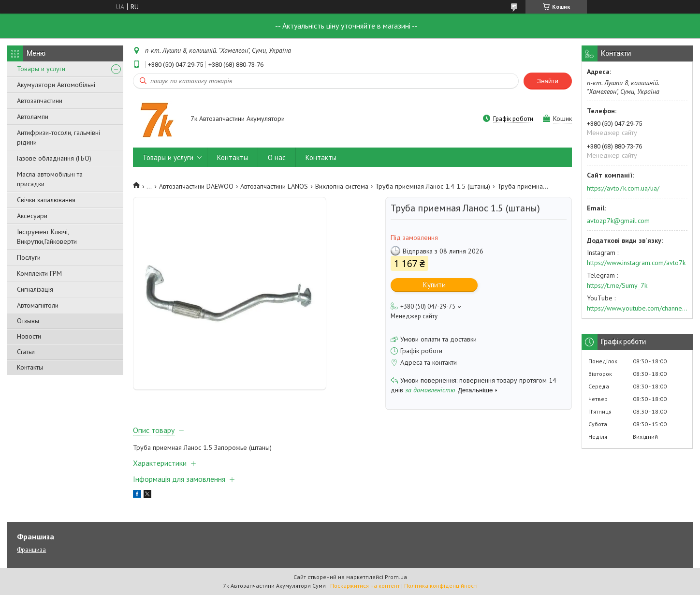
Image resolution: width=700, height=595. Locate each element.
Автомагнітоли (38, 305)
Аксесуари (32, 216)
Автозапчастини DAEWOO (196, 186)
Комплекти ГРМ (39, 273)
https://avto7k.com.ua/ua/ (623, 188)
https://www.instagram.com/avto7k (636, 263)
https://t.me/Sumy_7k (617, 285)
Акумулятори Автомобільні (56, 85)
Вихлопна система (342, 186)
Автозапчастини (40, 101)
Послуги (29, 257)
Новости (29, 336)
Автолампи (33, 117)
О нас (277, 157)
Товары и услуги (41, 69)
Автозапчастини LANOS (274, 186)
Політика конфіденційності (441, 586)
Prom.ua (396, 577)
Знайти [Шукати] (548, 81)
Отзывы (28, 321)
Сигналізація (35, 289)
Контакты (30, 367)
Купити (434, 285)
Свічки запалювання (46, 200)
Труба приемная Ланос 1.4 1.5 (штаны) (433, 186)
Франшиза (31, 550)
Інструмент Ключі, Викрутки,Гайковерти (47, 237)
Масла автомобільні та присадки (50, 179)
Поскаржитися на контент (365, 586)
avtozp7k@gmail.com (618, 221)
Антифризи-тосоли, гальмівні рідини (58, 137)
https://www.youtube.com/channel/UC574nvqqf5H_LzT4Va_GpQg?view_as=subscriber (637, 308)
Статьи (26, 352)
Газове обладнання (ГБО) (54, 158)
